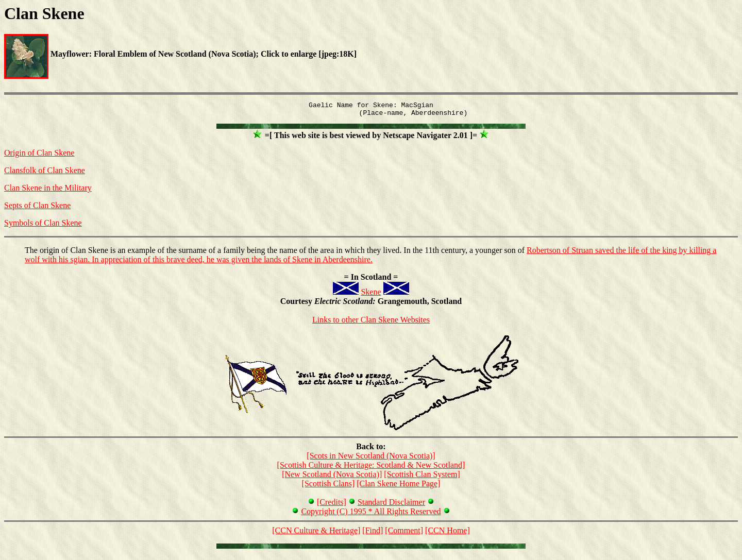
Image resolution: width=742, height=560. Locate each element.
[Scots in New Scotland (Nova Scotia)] (371, 459)
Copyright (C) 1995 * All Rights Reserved (371, 514)
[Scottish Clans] (328, 487)
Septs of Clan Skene (37, 208)
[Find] (373, 533)
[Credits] (332, 505)
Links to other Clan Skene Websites (371, 323)
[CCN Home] (448, 533)
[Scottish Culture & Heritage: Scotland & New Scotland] (371, 468)
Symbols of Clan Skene (43, 226)
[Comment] (404, 533)
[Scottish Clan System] (422, 477)
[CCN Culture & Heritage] (316, 533)
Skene (371, 295)
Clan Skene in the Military (48, 191)
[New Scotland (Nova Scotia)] (332, 477)
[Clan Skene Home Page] (398, 487)
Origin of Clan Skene (39, 156)
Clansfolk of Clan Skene (45, 173)
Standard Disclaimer (391, 505)
